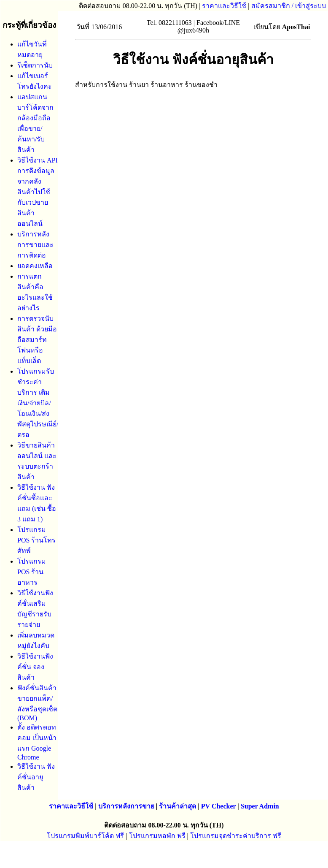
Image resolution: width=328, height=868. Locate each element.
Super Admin (260, 806)
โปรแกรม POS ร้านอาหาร (32, 572)
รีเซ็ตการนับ (35, 65)
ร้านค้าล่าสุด (177, 806)
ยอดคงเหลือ (35, 266)
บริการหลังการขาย (126, 806)
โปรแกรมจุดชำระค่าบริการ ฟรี (236, 836)
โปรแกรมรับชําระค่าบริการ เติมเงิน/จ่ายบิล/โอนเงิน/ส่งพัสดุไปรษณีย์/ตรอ (38, 403)
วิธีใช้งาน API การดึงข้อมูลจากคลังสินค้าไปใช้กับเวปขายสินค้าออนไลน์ (38, 192)
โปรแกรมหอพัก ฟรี (157, 836)
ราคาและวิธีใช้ (224, 6)
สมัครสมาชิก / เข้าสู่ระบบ (289, 6)
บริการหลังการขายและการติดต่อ (35, 245)
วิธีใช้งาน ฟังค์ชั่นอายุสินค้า (36, 777)
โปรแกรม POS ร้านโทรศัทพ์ (36, 540)
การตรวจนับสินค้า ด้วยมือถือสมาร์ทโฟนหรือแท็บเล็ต (37, 340)
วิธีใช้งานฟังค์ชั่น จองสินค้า (35, 667)
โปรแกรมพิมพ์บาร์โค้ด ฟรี (85, 836)
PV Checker (219, 806)
